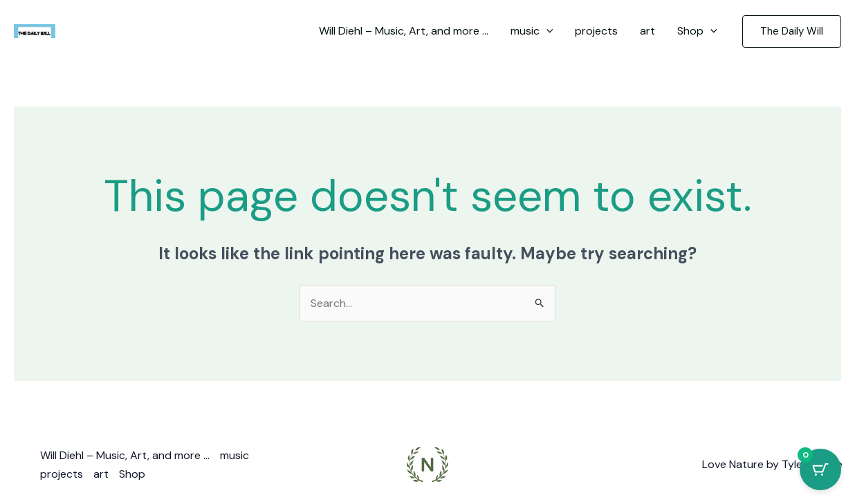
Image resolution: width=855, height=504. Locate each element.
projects (62, 474)
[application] (546, 31)
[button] (792, 31)
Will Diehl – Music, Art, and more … (125, 455)
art (101, 474)
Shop (132, 474)
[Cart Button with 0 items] (820, 469)
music (235, 455)
